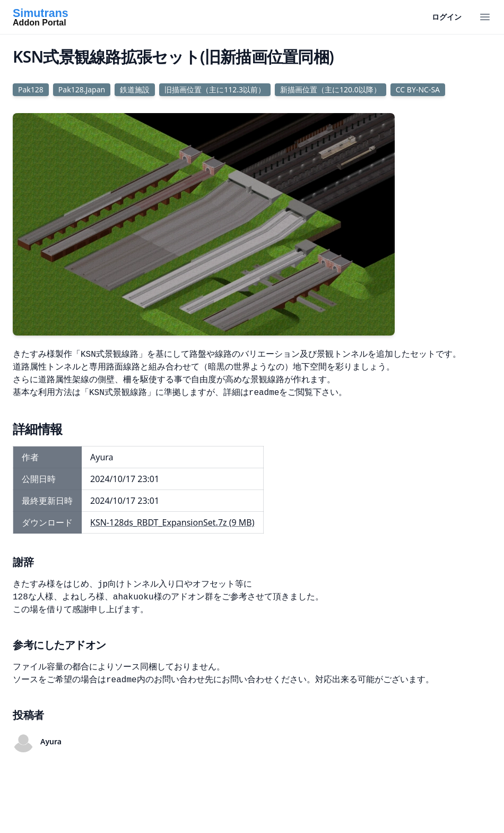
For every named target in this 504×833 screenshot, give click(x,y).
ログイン (447, 17)
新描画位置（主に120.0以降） (331, 89)
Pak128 (31, 89)
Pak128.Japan (82, 89)
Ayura (51, 741)
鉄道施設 (135, 89)
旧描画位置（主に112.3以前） (215, 89)
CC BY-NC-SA (418, 89)
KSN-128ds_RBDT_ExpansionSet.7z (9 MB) (172, 522)
